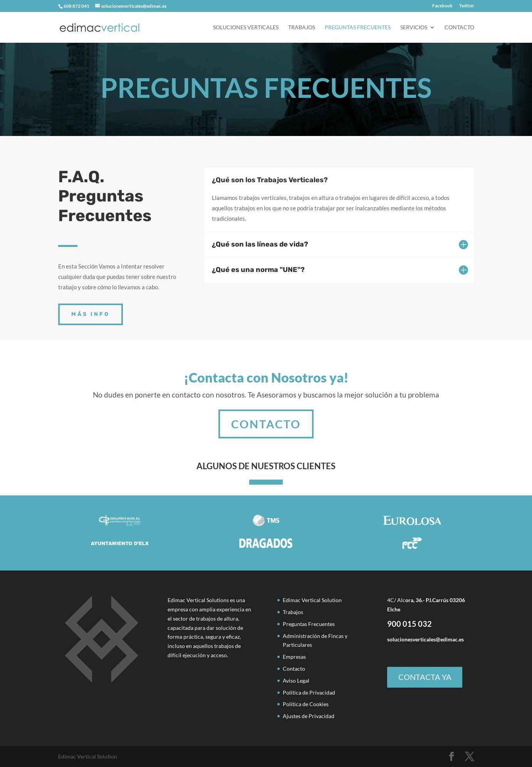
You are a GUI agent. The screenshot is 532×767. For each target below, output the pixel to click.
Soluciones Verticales (246, 28)
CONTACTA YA (425, 677)
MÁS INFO (91, 314)
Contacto (459, 28)
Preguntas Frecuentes (358, 28)
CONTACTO (266, 411)
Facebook (442, 6)
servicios (414, 28)
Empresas (294, 657)
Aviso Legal (296, 681)
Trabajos (302, 28)
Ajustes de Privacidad (309, 716)
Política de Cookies (306, 704)
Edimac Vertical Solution (312, 600)
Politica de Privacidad (309, 692)
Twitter (467, 6)
